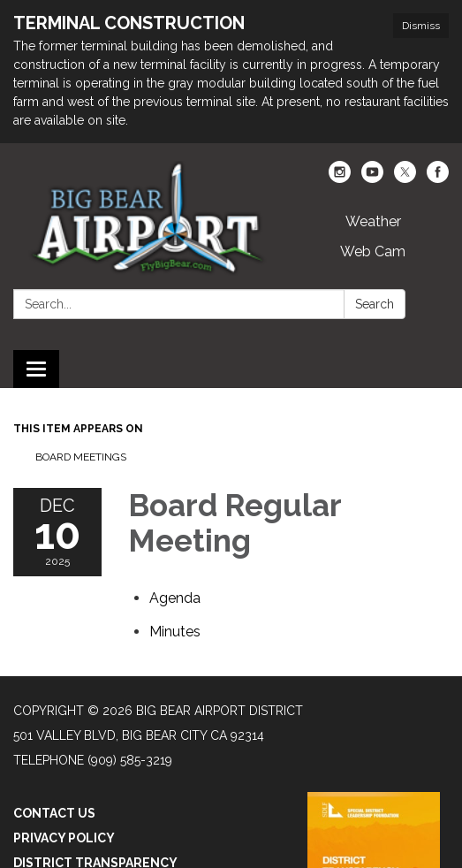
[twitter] (405, 178)
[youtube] (372, 178)
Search (375, 304)
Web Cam (373, 251)
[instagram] (340, 178)
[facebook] (438, 178)
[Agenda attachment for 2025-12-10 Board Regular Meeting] (175, 598)
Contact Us (54, 813)
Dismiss (421, 26)
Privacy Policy (64, 838)
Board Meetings (81, 457)
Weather (373, 221)
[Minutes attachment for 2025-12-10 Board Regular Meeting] (175, 632)
